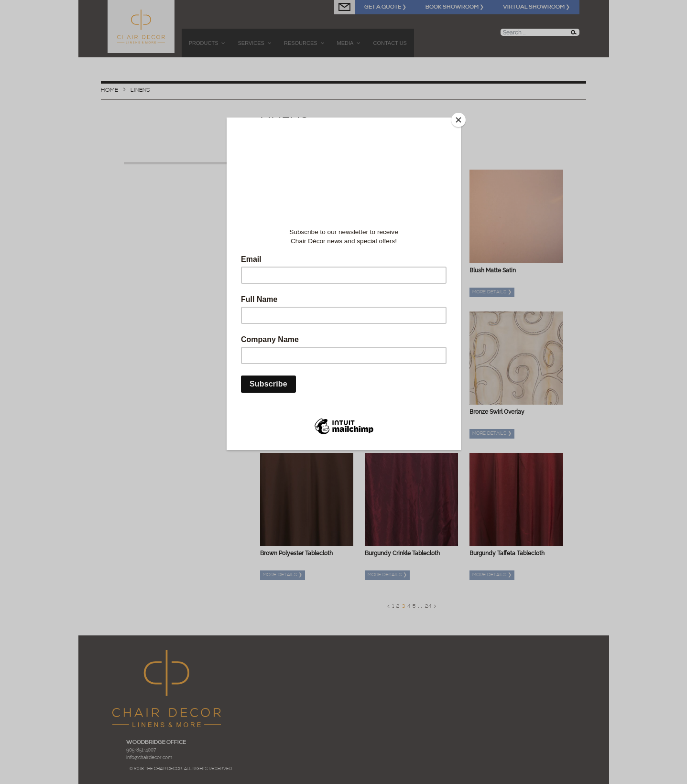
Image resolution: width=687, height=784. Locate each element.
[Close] (458, 120)
